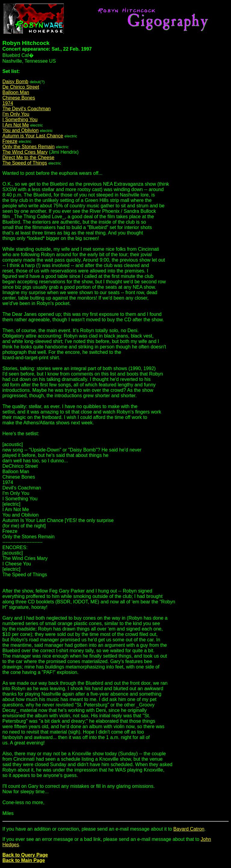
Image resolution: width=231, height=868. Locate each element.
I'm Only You (16, 114)
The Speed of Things (25, 163)
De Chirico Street (21, 87)
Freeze (10, 141)
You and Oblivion (20, 130)
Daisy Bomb (15, 82)
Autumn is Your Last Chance (33, 136)
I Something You (20, 120)
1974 (8, 103)
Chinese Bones (19, 98)
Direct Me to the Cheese (28, 157)
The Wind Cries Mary (25, 152)
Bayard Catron (189, 829)
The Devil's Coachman (26, 109)
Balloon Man (16, 92)
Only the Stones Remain (28, 147)
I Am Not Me (16, 125)
